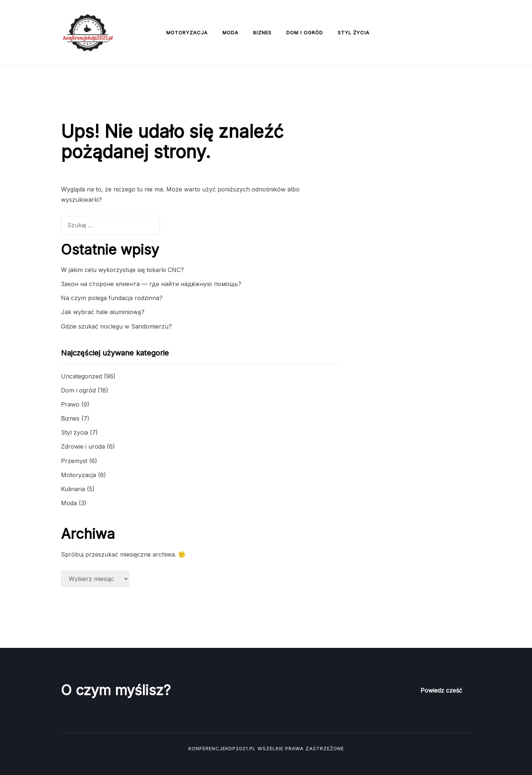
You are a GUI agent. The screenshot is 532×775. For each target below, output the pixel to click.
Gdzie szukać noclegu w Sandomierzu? (116, 326)
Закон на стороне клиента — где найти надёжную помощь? (151, 284)
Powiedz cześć (441, 690)
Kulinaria (73, 489)
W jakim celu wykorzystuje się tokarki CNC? (122, 270)
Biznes (262, 33)
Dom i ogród (305, 33)
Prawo (70, 404)
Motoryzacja (187, 33)
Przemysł (74, 461)
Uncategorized (81, 376)
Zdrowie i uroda (83, 446)
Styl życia (354, 33)
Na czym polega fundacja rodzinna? (112, 298)
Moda (230, 33)
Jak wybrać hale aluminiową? (103, 312)
